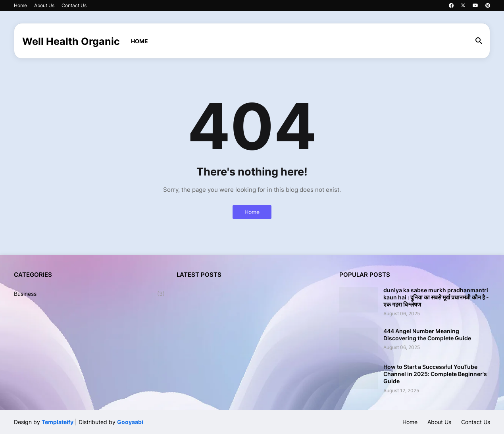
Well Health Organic (71, 41)
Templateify (58, 422)
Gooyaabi (130, 422)
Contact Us (74, 5)
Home (20, 5)
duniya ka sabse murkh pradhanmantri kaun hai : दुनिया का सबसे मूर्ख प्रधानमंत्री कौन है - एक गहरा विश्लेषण (436, 297)
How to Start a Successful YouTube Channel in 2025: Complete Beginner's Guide (435, 374)
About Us (44, 5)
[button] (479, 41)
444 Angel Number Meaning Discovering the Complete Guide (427, 335)
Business (89, 294)
